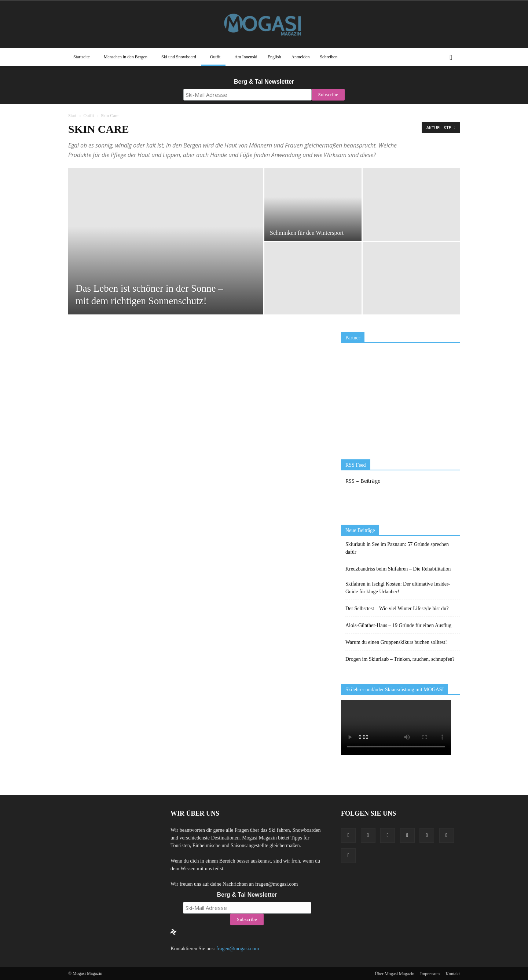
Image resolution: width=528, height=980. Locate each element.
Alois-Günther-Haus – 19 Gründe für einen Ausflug (398, 625)
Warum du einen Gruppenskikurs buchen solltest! (396, 642)
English (274, 57)
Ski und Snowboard (179, 57)
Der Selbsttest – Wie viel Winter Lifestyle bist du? (397, 609)
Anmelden (300, 57)
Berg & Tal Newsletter (264, 82)
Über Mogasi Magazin (395, 974)
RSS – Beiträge (363, 481)
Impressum (430, 974)
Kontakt (453, 974)
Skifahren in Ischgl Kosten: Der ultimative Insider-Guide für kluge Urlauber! (398, 588)
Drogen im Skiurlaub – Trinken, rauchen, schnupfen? (400, 659)
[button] (451, 57)
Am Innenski (246, 57)
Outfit (215, 57)
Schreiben (329, 57)
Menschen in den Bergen (126, 57)
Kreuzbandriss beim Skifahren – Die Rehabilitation (398, 569)
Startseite (82, 57)
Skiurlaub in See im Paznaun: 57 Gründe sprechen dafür (397, 548)
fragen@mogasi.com (238, 949)
